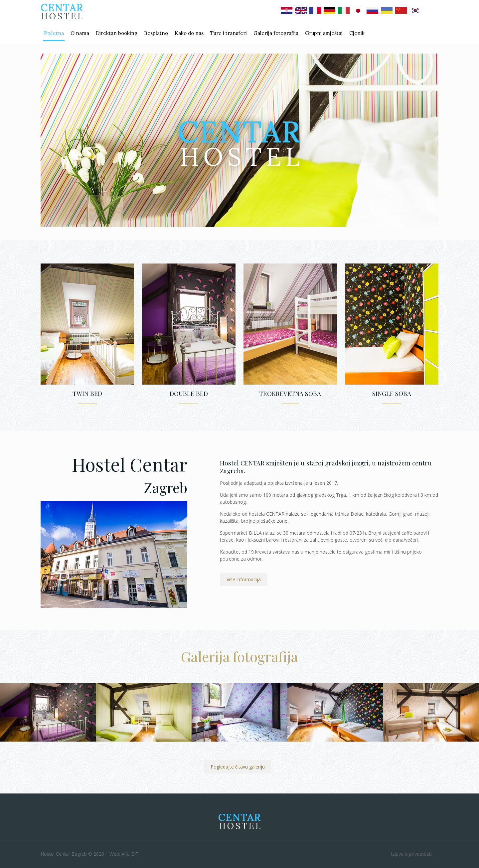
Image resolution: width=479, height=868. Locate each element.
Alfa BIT (130, 854)
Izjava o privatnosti (411, 854)
